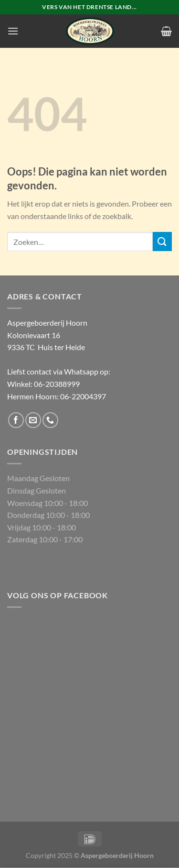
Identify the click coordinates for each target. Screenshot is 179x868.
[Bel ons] (50, 420)
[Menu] (13, 31)
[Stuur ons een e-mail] (33, 420)
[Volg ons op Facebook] (16, 420)
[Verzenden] (162, 241)
